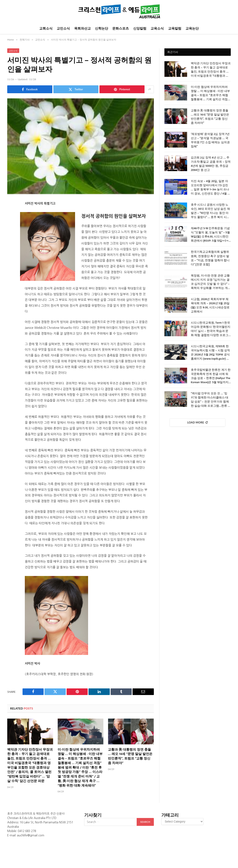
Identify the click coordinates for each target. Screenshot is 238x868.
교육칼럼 (175, 28)
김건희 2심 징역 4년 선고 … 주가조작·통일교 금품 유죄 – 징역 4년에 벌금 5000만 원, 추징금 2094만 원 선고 (211, 164)
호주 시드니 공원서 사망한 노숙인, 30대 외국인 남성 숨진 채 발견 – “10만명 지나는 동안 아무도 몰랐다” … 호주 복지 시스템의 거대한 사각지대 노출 (210, 211)
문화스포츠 (121, 28)
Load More (198, 422)
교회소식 (46, 28)
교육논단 (192, 28)
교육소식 (157, 28)
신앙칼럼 (140, 28)
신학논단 (102, 28)
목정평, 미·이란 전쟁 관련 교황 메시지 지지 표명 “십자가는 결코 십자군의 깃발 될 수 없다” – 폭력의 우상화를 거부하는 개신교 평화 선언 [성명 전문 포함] (211, 282)
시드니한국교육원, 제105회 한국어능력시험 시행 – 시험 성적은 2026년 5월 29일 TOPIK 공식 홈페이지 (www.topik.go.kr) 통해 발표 (210, 353)
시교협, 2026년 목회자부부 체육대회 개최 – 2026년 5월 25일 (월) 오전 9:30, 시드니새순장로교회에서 (210, 306)
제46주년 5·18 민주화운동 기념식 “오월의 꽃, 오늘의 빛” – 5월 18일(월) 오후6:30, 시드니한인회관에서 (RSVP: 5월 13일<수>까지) (210, 235)
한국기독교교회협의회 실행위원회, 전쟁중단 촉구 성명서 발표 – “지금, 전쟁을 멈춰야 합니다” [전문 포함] (210, 258)
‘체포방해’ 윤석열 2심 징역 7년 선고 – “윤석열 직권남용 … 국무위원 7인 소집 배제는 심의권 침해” (210, 141)
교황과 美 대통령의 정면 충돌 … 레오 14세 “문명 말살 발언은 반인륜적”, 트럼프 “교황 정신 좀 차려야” (130, 757)
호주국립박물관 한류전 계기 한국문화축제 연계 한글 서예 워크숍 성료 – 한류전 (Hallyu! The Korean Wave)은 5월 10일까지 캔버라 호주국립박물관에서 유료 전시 (211, 376)
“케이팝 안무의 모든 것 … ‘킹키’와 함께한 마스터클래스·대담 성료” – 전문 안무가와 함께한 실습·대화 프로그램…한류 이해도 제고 (211, 400)
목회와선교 (83, 28)
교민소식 (63, 28)
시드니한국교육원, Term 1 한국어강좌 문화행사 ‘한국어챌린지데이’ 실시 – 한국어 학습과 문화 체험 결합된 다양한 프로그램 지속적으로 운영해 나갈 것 (211, 329)
